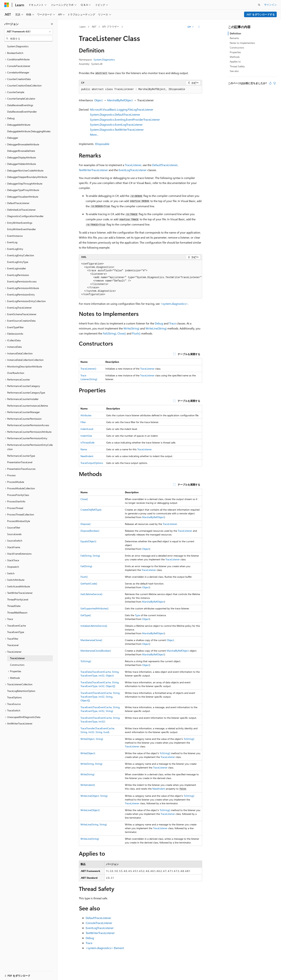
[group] (140, 279)
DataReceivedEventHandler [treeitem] (22, 112)
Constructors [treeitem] (17, 665)
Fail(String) (109, 333)
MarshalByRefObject (120, 100)
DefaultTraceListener (165, 165)
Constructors (237, 48)
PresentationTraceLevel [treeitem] (20, 462)
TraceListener (133, 165)
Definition (235, 33)
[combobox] (29, 31)
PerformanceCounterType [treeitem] (21, 456)
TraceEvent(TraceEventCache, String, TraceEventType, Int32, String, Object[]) (100, 697)
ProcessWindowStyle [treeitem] (19, 521)
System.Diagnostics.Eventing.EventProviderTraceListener (125, 119)
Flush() (136, 333)
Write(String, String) (91, 764)
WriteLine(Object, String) (94, 796)
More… (94, 134)
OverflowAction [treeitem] (16, 373)
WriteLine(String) (156, 328)
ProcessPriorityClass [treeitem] (18, 495)
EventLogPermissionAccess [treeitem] (22, 281)
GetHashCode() (89, 584)
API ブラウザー (111, 27)
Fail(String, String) (90, 556)
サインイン (270, 5)
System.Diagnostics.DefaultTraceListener (115, 114)
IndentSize (86, 436)
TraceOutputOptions (92, 463)
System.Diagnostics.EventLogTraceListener (116, 124)
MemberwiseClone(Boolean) (96, 651)
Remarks (234, 38)
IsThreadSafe (87, 442)
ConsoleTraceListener (99, 923)
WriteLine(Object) (90, 810)
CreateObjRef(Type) (91, 510)
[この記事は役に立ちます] (270, 83)
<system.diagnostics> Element (105, 948)
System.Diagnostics (104, 60)
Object (98, 100)
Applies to (235, 61)
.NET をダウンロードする (260, 14)
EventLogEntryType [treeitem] (18, 262)
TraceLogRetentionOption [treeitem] (21, 691)
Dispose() (85, 524)
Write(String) (131, 328)
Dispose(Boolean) (90, 531)
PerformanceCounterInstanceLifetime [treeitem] (28, 406)
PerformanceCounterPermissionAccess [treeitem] (28, 425)
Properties (235, 52)
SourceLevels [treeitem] (14, 534)
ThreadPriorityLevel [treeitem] (18, 599)
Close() (122, 333)
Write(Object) (88, 753)
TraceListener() (88, 369)
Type (137, 615)
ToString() (86, 661)
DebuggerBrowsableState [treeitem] (21, 151)
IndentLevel (87, 429)
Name (84, 449)
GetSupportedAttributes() (94, 608)
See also (234, 71)
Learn (83, 27)
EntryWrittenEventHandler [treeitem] (22, 229)
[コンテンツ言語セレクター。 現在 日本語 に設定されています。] (12, 973)
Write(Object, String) (92, 739)
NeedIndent (87, 456)
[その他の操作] (199, 27)
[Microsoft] (7, 5)
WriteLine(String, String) (94, 824)
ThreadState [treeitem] (14, 606)
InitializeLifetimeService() (94, 626)
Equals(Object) (88, 541)
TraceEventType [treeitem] (16, 632)
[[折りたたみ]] (52, 24)
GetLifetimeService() (91, 594)
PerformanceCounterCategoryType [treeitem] (26, 393)
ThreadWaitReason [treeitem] (17, 612)
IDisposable (102, 144)
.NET (94, 27)
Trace (172, 323)
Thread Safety (237, 66)
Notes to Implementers (242, 43)
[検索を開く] (259, 5)
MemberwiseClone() (91, 640)
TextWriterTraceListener (93, 170)
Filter (83, 422)
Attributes (86, 415)
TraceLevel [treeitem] (13, 645)
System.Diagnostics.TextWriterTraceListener (117, 129)
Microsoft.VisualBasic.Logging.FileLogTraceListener (122, 109)
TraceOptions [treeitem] (14, 697)
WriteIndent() (88, 785)
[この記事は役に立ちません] (275, 83)
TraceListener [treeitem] (17, 658)
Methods (235, 57)
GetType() (86, 615)
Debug (159, 323)
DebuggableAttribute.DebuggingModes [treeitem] (29, 131)
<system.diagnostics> (174, 304)
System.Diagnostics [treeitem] (18, 46)
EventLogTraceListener (133, 170)
